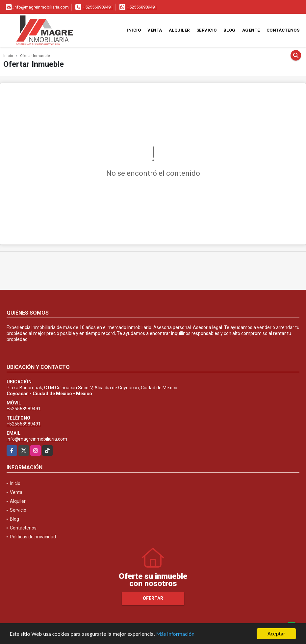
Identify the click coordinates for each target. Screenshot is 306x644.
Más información (175, 634)
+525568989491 (98, 7)
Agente (251, 30)
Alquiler (179, 30)
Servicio (207, 30)
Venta (155, 30)
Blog (229, 30)
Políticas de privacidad (33, 537)
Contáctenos (283, 30)
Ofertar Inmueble (35, 56)
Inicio (134, 30)
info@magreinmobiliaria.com (37, 439)
